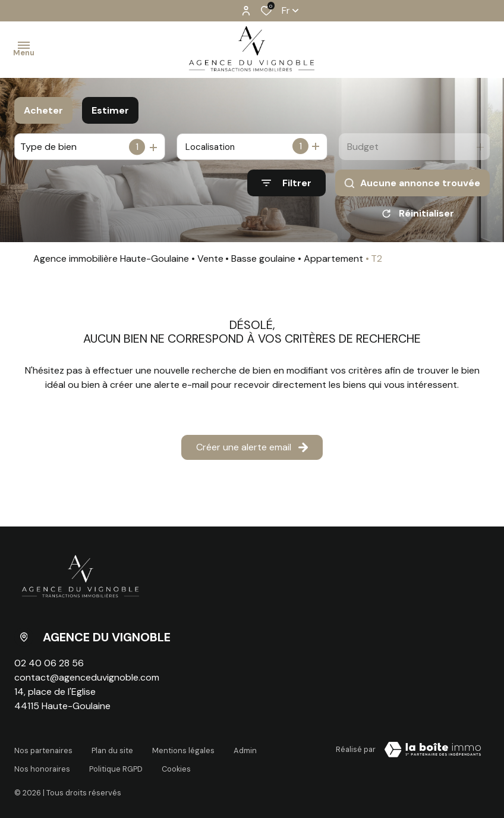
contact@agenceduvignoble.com (87, 681)
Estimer (110, 110)
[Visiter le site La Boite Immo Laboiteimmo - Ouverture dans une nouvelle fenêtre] (433, 754)
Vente (210, 263)
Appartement (333, 263)
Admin (245, 752)
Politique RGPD (116, 763)
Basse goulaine (263, 263)
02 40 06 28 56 (49, 667)
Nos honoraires (42, 763)
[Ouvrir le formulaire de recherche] (286, 183)
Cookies (176, 763)
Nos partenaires (43, 752)
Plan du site (112, 752)
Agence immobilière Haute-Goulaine (111, 263)
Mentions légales (183, 752)
